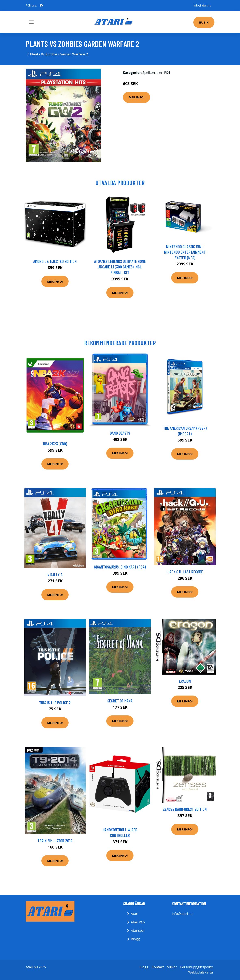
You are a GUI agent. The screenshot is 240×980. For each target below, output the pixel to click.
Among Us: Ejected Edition (55, 261)
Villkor (172, 967)
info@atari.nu (202, 5)
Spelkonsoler (152, 73)
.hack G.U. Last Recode (185, 572)
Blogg (135, 939)
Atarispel (138, 930)
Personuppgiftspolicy (196, 967)
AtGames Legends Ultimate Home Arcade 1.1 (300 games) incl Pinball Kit (120, 267)
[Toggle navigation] (31, 22)
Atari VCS (138, 922)
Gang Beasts (120, 433)
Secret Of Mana (120, 701)
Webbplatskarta (201, 972)
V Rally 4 (55, 575)
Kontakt (158, 967)
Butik (204, 22)
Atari (135, 914)
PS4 (167, 73)
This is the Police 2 (55, 703)
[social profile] (41, 5)
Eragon (185, 681)
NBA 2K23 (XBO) (55, 444)
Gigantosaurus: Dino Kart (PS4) (120, 567)
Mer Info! (137, 97)
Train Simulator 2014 (55, 841)
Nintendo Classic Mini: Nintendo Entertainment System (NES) (185, 252)
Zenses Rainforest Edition (185, 809)
